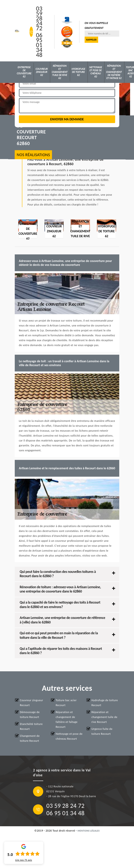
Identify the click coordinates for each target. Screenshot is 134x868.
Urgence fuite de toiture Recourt (102, 731)
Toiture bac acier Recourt (66, 703)
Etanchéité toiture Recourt (31, 726)
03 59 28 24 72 (39, 18)
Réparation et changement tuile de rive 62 (60, 72)
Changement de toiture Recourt (30, 738)
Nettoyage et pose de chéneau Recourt (69, 736)
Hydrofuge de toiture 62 (78, 72)
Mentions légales (89, 831)
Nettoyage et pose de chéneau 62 (96, 72)
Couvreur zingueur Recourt (31, 703)
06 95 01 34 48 (39, 45)
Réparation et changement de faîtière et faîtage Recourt (67, 720)
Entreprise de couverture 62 (24, 72)
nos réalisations (33, 155)
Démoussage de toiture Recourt (30, 715)
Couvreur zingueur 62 (41, 72)
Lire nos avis (24, 860)
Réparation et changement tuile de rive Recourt (104, 717)
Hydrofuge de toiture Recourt (105, 703)
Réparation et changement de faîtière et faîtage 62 (114, 72)
